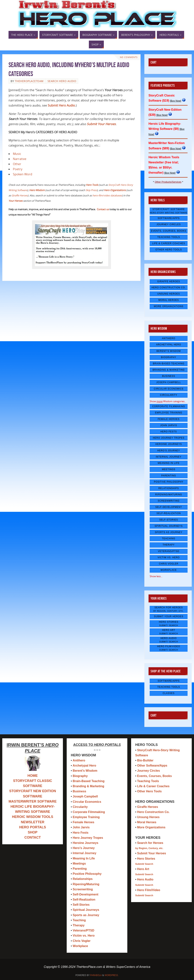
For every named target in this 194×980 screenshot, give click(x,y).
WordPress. (112, 975)
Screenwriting (169, 501)
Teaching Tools (169, 237)
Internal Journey (169, 457)
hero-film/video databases (107, 195)
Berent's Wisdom (169, 351)
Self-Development (169, 507)
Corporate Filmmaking (169, 406)
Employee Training (169, 413)
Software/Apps (169, 218)
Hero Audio (169, 640)
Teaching (169, 539)
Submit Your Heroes (169, 616)
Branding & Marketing (169, 370)
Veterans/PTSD (169, 551)
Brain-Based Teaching (169, 364)
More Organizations (169, 306)
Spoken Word (23, 174)
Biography (169, 357)
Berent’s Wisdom (85, 771)
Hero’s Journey (84, 848)
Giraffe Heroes (20, 195)
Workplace (169, 570)
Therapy (169, 545)
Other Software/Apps (152, 766)
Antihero (169, 338)
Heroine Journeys (169, 444)
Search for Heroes (169, 609)
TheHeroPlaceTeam (29, 81)
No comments (129, 57)
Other (17, 164)
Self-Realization (169, 513)
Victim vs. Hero (169, 557)
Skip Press (91, 190)
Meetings (169, 469)
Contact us (103, 209)
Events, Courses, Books (169, 231)
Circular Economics (169, 389)
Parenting (169, 476)
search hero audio (62, 81)
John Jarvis (169, 425)
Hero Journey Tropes (169, 438)
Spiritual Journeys (169, 526)
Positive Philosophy (169, 482)
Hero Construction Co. (169, 288)
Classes (169, 693)
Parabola (96, 975)
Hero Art (169, 632)
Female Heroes (169, 419)
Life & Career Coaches (169, 243)
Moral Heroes (169, 300)
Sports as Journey (169, 532)
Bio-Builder (145, 760)
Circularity (169, 395)
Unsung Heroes (169, 294)
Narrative (20, 159)
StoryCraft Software (169, 211)
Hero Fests (169, 432)
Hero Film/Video (169, 648)
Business (169, 376)
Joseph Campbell (169, 382)
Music (17, 154)
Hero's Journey (169, 451)
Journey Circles (169, 224)
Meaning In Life (169, 463)
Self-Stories (169, 520)
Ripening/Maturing (169, 495)
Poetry (18, 169)
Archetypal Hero (169, 345)
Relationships (169, 488)
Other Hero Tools (169, 250)
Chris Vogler (169, 564)
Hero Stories (169, 624)
